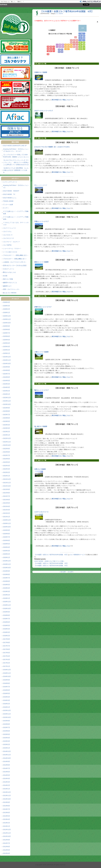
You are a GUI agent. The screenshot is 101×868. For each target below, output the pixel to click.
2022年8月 (6, 452)
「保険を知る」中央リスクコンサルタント (90, 2)
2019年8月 (6, 574)
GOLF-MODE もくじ (10, 198)
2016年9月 (6, 680)
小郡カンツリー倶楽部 (41, 352)
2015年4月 (6, 738)
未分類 (5, 276)
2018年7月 (6, 619)
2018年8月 (6, 615)
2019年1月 (6, 598)
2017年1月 (6, 666)
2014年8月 (6, 765)
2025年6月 (6, 336)
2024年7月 (6, 374)
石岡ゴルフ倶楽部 (40, 469)
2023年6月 (6, 418)
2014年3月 (6, 782)
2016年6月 (6, 690)
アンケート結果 (8, 205)
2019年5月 (6, 585)
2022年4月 (6, 466)
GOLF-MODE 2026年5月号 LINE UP (15, 146)
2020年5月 (6, 544)
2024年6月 (6, 377)
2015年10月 (7, 717)
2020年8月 (6, 534)
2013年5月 (6, 816)
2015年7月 (6, 727)
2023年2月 (6, 432)
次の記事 (70, 572)
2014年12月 (7, 751)
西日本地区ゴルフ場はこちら (61, 132)
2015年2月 (6, 744)
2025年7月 (6, 333)
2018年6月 (6, 622)
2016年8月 (6, 683)
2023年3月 (6, 428)
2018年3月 (6, 632)
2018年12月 (7, 602)
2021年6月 (6, 500)
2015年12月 (7, 710)
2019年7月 (6, 578)
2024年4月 (6, 384)
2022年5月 (6, 462)
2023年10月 (7, 404)
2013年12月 (7, 792)
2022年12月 (7, 438)
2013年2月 (6, 823)
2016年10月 (7, 676)
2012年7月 (6, 843)
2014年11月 (7, 755)
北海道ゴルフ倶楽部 (41, 72)
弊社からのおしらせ (9, 272)
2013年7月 (6, 809)
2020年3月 (6, 551)
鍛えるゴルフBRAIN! (10, 293)
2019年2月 (6, 595)
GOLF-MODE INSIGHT (11, 191)
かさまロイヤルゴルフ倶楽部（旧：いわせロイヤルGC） (52, 147)
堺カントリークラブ (41, 185)
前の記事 (63, 572)
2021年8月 (6, 493)
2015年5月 (6, 734)
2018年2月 (6, 636)
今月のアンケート (9, 269)
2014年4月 (6, 778)
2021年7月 (6, 496)
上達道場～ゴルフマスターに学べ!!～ (15, 262)
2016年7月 (6, 687)
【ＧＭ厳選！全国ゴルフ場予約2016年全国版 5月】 (51, 566)
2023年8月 (6, 411)
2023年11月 (7, 401)
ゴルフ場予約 (7, 245)
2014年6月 (6, 772)
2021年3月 (6, 510)
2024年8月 (6, 370)
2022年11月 (7, 442)
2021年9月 (6, 489)
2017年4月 (6, 656)
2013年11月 (7, 795)
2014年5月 (6, 775)
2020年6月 (6, 540)
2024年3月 (6, 387)
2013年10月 (7, 799)
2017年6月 (6, 649)
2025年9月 (6, 326)
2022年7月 (6, 455)
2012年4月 (6, 853)
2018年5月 (6, 625)
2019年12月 (7, 561)
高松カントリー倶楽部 (41, 262)
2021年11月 (7, 483)
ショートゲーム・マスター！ (12, 248)
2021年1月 (6, 517)
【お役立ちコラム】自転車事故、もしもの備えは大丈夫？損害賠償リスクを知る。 (16, 170)
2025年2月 (6, 350)
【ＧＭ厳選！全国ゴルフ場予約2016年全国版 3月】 (51, 563)
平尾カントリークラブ (41, 221)
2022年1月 (6, 476)
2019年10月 (7, 568)
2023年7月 (6, 415)
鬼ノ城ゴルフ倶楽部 (41, 426)
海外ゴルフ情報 (8, 279)
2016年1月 (6, 707)
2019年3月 (6, 591)
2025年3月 (6, 347)
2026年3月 (6, 306)
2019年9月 (6, 571)
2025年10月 (7, 323)
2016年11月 (7, 673)
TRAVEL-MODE (8, 201)
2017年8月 (6, 642)
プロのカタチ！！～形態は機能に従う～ (16, 255)
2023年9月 (6, 408)
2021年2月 (6, 513)
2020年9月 (6, 530)
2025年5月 (6, 340)
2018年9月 (6, 612)
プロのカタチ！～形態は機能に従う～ (15, 259)
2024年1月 (6, 394)
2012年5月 (6, 850)
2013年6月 (6, 813)
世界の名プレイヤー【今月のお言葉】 (15, 266)
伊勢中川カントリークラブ (43, 307)
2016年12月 (7, 670)
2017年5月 (6, 653)
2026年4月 (6, 302)
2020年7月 (6, 537)
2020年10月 (7, 527)
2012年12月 (7, 830)
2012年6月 (6, 847)
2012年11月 (7, 833)
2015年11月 (7, 714)
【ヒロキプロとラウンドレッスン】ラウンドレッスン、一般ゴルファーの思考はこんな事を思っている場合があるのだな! (16, 162)
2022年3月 (6, 469)
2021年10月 (7, 486)
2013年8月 (6, 806)
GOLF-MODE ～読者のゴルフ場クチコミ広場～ (50, 561)
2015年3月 (6, 741)
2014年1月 (6, 789)
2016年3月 (6, 700)
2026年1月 (6, 312)
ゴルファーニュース (9, 228)
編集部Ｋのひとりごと (10, 283)
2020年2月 (6, 554)
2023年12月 (7, 398)
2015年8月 (6, 724)
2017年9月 (6, 639)
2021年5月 (6, 503)
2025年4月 (6, 343)
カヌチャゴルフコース (41, 512)
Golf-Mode (4, 5)
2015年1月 (6, 748)
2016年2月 (6, 704)
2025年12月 (7, 316)
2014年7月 (6, 768)
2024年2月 (6, 391)
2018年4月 (6, 629)
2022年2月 (6, 472)
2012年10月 (7, 836)
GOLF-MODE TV (9, 194)
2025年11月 (7, 319)
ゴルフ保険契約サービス (77, 555)
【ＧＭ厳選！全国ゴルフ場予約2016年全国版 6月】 (67, 11)
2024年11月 (7, 360)
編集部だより (7, 286)
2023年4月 (6, 425)
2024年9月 (6, 367)
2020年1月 (6, 557)
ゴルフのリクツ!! (8, 238)
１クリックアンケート (10, 182)
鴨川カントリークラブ (41, 390)
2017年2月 (6, 663)
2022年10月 (7, 445)
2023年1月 (6, 435)
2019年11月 (7, 564)
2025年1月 (6, 353)
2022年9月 (6, 449)
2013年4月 (6, 819)
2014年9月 (6, 761)
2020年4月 (6, 547)
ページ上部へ (97, 22)
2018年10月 (7, 608)
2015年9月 (6, 721)
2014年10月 (7, 758)
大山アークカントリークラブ (44, 111)
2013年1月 (6, 826)
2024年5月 (6, 381)
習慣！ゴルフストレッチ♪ (11, 289)
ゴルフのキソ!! (8, 235)
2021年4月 (6, 506)
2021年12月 (7, 479)
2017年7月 (6, 646)
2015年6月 (6, 731)
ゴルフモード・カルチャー (12, 242)
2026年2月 (6, 309)
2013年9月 (6, 802)
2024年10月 (7, 364)
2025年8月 (6, 329)
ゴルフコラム (7, 231)
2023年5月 (6, 421)
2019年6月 (6, 581)
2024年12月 (7, 357)
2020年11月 (7, 523)
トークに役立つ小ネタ (10, 252)
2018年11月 (7, 605)
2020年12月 (7, 520)
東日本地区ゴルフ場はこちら (61, 100)
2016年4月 (6, 697)
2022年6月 (6, 459)
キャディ (6, 208)
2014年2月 (6, 785)
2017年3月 (6, 660)
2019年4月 (6, 588)
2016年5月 (6, 693)
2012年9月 (6, 840)
